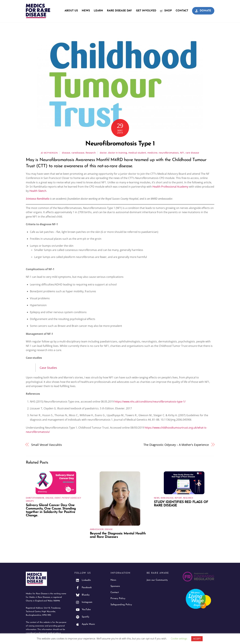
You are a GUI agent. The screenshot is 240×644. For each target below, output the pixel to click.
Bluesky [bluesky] (82, 595)
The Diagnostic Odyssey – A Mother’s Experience (176, 445)
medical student (137, 153)
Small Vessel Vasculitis (47, 445)
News (86, 11)
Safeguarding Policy (121, 605)
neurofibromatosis (169, 153)
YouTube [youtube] (83, 610)
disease (66, 153)
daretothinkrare (35, 498)
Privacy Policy (118, 598)
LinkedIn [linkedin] (83, 580)
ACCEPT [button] (197, 639)
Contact (182, 11)
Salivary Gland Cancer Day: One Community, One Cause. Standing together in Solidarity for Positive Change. (51, 510)
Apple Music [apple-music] (85, 624)
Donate (203, 11)
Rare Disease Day (119, 11)
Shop (166, 11)
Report (178, 498)
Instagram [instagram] (83, 602)
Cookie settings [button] (179, 638)
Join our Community (157, 580)
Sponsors (115, 586)
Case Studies (48, 368)
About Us (71, 11)
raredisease (78, 153)
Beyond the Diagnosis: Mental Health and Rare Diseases (118, 535)
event (58, 498)
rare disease (192, 153)
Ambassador (97, 529)
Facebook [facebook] (83, 588)
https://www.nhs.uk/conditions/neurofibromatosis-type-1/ (150, 401)
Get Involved (146, 11)
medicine (152, 153)
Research (91, 153)
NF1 (182, 153)
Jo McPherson (49, 153)
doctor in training (118, 153)
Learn (98, 11)
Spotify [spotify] (82, 617)
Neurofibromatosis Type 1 (120, 144)
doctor (103, 153)
